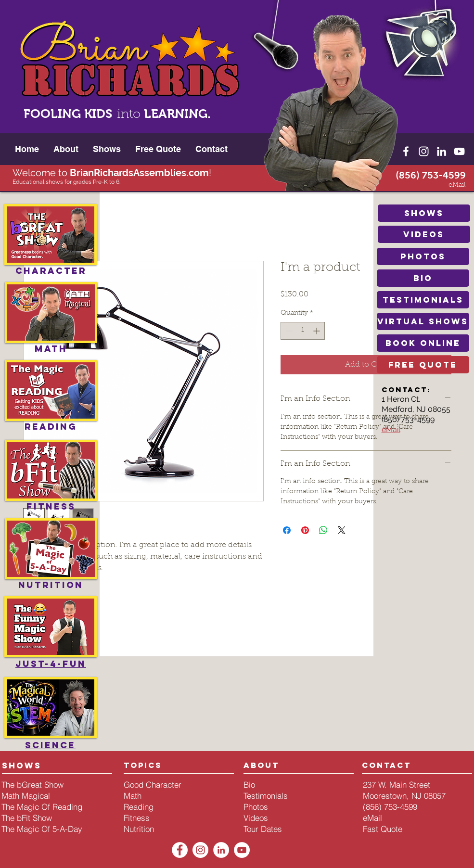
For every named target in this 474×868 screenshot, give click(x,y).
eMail (391, 429)
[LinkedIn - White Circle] (221, 850)
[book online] (423, 343)
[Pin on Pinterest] (305, 530)
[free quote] (423, 365)
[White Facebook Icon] (406, 151)
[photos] (423, 256)
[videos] (424, 234)
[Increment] (317, 331)
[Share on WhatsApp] (323, 530)
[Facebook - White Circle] (180, 850)
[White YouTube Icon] (459, 151)
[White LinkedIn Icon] (442, 151)
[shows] (424, 213)
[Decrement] (288, 331)
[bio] (423, 278)
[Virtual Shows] (423, 321)
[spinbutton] (303, 331)
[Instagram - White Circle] (200, 850)
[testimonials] (423, 300)
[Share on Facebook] (287, 530)
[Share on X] (342, 530)
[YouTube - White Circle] (242, 850)
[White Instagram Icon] (424, 151)
